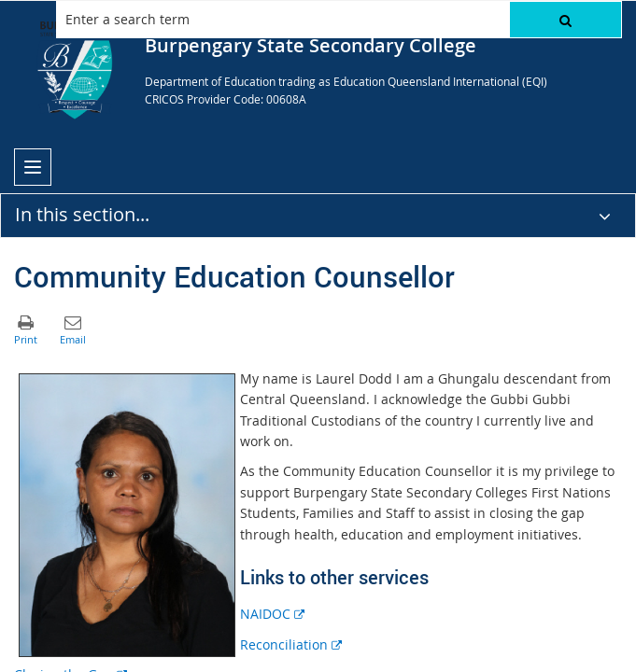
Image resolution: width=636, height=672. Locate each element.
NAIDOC (272, 614)
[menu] (33, 167)
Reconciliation (291, 644)
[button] (565, 20)
